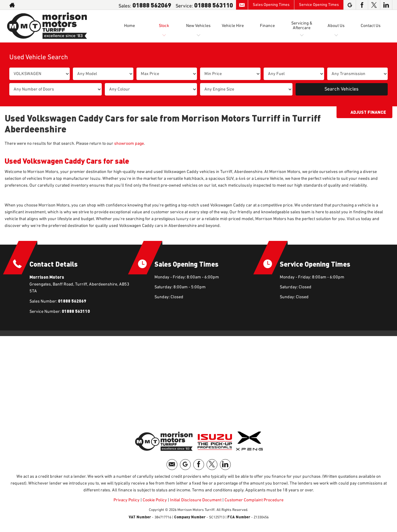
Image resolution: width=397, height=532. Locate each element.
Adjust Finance (368, 112)
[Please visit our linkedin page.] (386, 5)
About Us (336, 26)
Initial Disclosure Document (196, 500)
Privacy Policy (127, 500)
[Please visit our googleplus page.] (350, 5)
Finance (267, 26)
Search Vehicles (341, 89)
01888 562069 (152, 5)
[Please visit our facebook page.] (362, 5)
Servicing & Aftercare (302, 26)
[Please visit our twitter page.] (374, 5)
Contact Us (371, 26)
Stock (164, 26)
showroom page (129, 144)
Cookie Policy (155, 500)
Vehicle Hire (233, 26)
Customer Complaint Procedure (254, 500)
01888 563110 (214, 5)
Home (129, 26)
